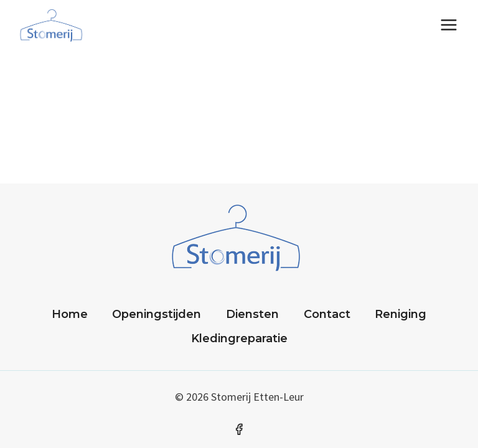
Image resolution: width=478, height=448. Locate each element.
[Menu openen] (448, 25)
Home (70, 314)
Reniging (401, 314)
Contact (327, 314)
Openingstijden (157, 314)
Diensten (252, 314)
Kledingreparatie (239, 338)
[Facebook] (239, 429)
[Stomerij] (53, 25)
